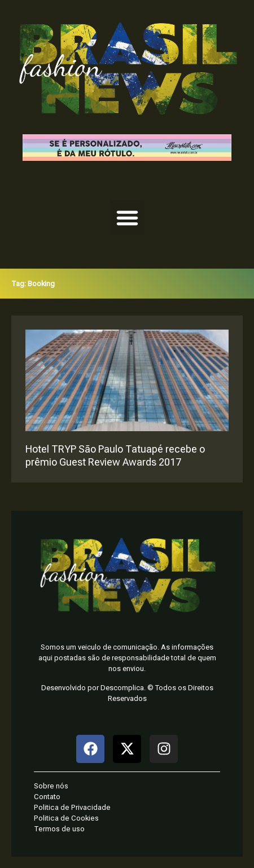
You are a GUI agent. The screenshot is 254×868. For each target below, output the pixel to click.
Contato (47, 797)
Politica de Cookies (66, 818)
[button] (127, 218)
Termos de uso (59, 829)
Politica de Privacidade (72, 807)
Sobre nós (51, 786)
